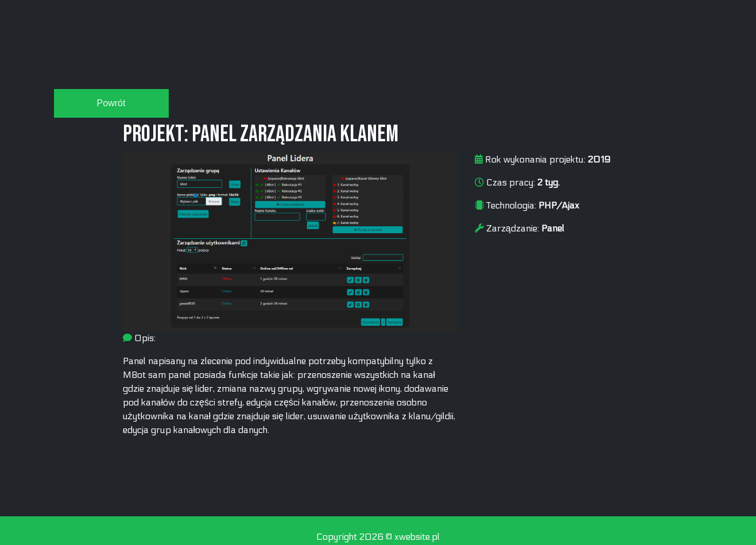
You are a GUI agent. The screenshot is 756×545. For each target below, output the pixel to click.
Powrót (111, 103)
